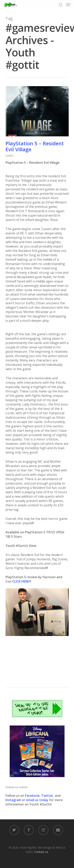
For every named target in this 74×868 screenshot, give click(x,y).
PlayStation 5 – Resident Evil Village (35, 146)
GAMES (9, 156)
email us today (37, 800)
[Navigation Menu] (68, 5)
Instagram (14, 800)
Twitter (47, 796)
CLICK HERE (21, 581)
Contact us (41, 852)
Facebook (32, 796)
